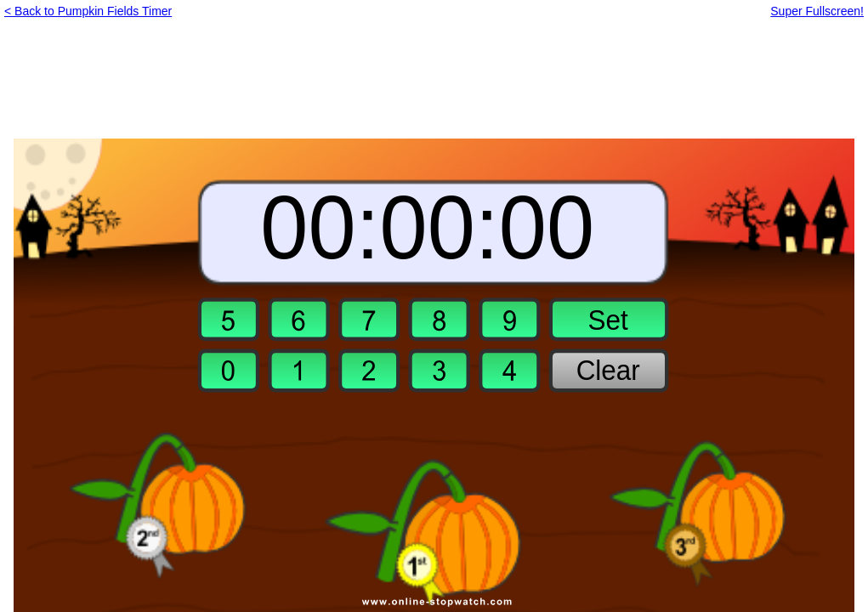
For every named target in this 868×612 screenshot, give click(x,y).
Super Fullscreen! (817, 11)
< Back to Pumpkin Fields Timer (88, 11)
